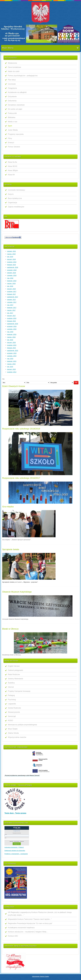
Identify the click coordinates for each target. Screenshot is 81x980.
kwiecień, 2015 (12, 361)
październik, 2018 (13, 267)
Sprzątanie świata (11, 549)
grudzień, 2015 (12, 345)
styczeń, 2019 (11, 259)
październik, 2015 (13, 351)
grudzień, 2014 (12, 372)
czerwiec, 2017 (12, 302)
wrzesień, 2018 (12, 270)
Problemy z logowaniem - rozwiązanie (16, 854)
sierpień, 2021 (12, 251)
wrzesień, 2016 (12, 326)
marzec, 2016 (11, 337)
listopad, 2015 (11, 348)
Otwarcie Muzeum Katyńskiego (17, 592)
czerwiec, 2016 (12, 329)
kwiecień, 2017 (12, 308)
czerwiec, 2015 (12, 356)
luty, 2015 (10, 367)
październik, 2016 (13, 324)
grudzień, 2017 (12, 291)
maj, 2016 (10, 332)
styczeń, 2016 (11, 342)
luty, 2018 (10, 286)
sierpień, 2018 (12, 273)
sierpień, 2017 (12, 300)
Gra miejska (8, 507)
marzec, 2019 (11, 254)
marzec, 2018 (11, 283)
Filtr (76, 383)
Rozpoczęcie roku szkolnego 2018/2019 (21, 429)
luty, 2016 (10, 340)
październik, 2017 (13, 297)
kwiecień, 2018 (12, 281)
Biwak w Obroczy (10, 629)
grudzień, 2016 (12, 318)
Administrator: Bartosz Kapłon (41, 976)
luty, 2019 (10, 257)
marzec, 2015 (11, 364)
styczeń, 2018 (11, 289)
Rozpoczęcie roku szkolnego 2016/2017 (21, 478)
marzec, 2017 (11, 310)
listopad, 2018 (11, 265)
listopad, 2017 (11, 294)
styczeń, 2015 (11, 369)
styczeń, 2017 (11, 316)
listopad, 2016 (11, 321)
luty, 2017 (10, 313)
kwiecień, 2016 (12, 334)
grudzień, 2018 (12, 262)
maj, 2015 (10, 359)
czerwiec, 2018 (12, 275)
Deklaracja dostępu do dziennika (15, 851)
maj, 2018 (10, 278)
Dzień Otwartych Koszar (14, 386)
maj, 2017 (10, 305)
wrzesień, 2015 (12, 353)
